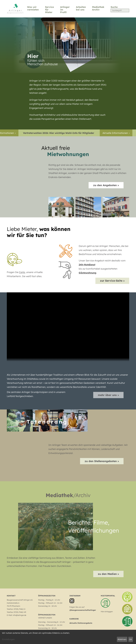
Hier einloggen (107, 612)
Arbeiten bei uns (81, 8)
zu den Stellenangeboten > (102, 461)
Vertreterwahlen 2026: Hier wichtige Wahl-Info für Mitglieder (60, 133)
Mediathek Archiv (98, 8)
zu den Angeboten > (106, 185)
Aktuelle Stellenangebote (81, 623)
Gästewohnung (88, 273)
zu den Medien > (108, 574)
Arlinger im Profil (65, 10)
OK (131, 639)
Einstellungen (8, 639)
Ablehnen (122, 639)
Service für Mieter (49, 10)
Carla (22, 272)
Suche (114, 7)
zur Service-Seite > (112, 281)
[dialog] (68, 637)
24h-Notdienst (87, 265)
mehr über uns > (108, 395)
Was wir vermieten (33, 8)
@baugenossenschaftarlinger (83, 610)
